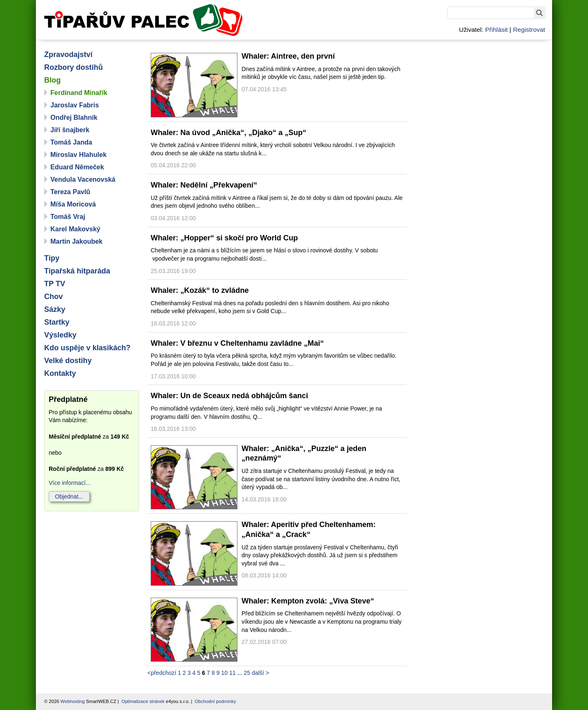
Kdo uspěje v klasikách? (87, 348)
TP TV (55, 284)
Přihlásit (497, 30)
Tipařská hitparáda (77, 271)
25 (247, 673)
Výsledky (60, 335)
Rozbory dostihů (73, 67)
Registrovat (529, 30)
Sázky (55, 309)
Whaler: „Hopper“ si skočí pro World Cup (224, 238)
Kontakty (60, 373)
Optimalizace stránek (143, 701)
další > (261, 673)
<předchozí (162, 673)
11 (232, 673)
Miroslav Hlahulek (78, 155)
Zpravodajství (68, 55)
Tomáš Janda (71, 142)
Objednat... (69, 496)
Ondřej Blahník (74, 118)
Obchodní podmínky (216, 701)
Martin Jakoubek (76, 241)
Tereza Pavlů (70, 192)
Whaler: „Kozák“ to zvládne (200, 290)
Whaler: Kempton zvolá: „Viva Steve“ (308, 601)
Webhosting (72, 701)
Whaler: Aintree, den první (288, 56)
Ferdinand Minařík (79, 93)
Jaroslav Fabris (75, 105)
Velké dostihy (68, 361)
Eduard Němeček (77, 167)
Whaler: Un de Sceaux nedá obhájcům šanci (229, 396)
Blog (52, 80)
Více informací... (70, 483)
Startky (57, 322)
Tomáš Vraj (68, 217)
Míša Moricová (73, 204)
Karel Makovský (75, 229)
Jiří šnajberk (70, 130)
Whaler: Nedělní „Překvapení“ (204, 185)
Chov (53, 297)
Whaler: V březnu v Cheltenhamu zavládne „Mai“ (237, 343)
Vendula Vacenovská (83, 179)
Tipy (52, 258)
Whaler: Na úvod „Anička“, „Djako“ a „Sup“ (229, 133)
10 (225, 673)
